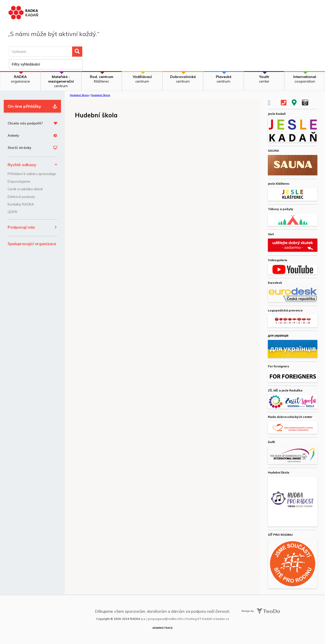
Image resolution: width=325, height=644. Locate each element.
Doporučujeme (19, 181)
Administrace (162, 628)
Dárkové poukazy (21, 197)
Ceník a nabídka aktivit (25, 189)
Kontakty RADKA (21, 204)
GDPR (12, 212)
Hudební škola (79, 95)
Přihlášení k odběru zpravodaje (32, 174)
